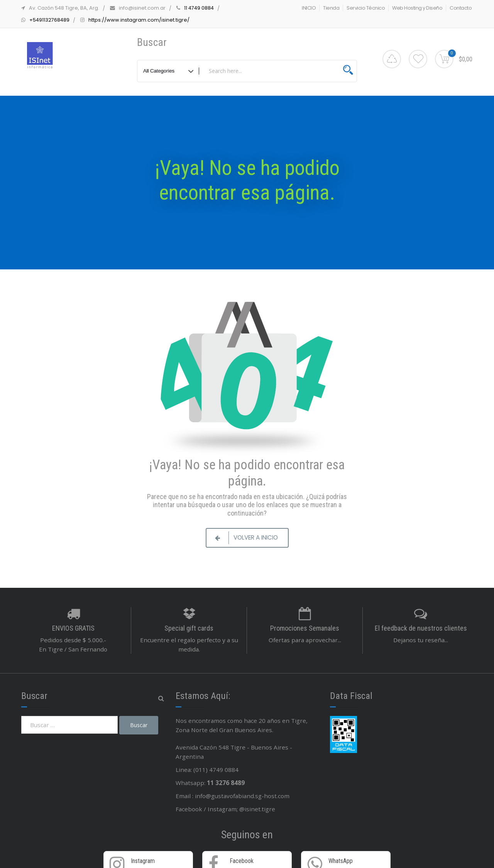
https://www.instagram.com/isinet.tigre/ (139, 20)
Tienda (331, 8)
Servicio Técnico (366, 8)
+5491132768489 (49, 20)
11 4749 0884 (199, 8)
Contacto (461, 8)
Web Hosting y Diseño (417, 8)
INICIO (309, 8)
